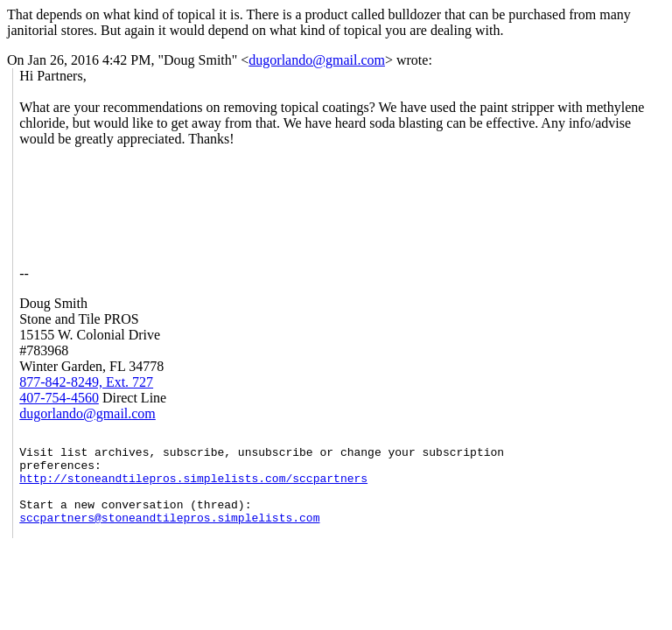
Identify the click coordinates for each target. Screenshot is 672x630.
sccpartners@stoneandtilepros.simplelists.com (169, 535)
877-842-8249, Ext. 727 (86, 382)
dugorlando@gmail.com (317, 60)
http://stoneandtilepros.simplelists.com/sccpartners (193, 488)
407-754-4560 (59, 398)
